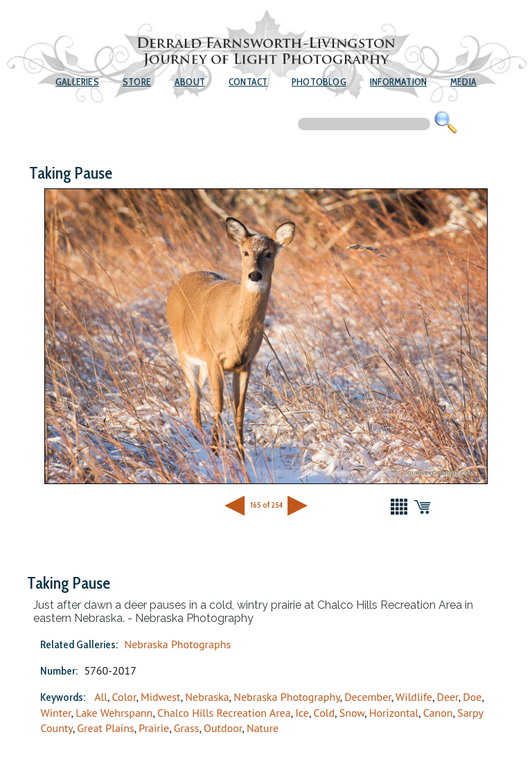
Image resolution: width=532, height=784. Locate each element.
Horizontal (394, 713)
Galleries (77, 82)
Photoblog (319, 82)
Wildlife (414, 697)
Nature (263, 728)
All (101, 697)
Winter (55, 713)
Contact (248, 82)
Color (124, 697)
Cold (324, 713)
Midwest (161, 697)
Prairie (154, 728)
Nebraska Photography (286, 697)
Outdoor (223, 728)
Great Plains (105, 728)
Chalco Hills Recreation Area (224, 713)
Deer (448, 697)
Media (463, 82)
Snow (352, 713)
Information (398, 82)
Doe (472, 697)
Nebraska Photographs (177, 644)
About (190, 82)
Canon (438, 713)
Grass (187, 728)
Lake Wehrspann (114, 713)
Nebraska (207, 697)
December (368, 697)
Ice (302, 713)
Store (137, 82)
